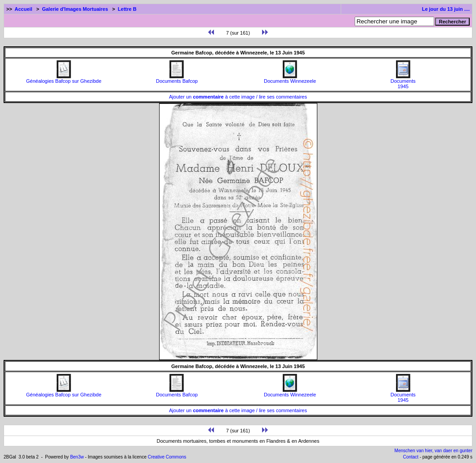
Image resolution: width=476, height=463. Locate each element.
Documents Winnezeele (290, 79)
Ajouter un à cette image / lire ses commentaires (238, 97)
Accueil (24, 9)
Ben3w (77, 457)
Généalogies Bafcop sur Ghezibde (64, 79)
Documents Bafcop (177, 79)
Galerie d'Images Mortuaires (75, 9)
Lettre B (127, 9)
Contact (410, 457)
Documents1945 (403, 81)
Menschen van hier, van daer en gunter (434, 451)
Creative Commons (167, 457)
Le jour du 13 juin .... (446, 9)
